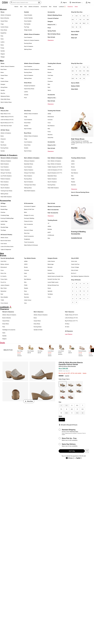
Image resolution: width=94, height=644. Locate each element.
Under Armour (28, 300)
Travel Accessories (29, 242)
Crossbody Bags (5, 215)
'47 (48, 223)
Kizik (25, 276)
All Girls (67, 327)
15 (80, 78)
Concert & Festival (53, 18)
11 (88, 23)
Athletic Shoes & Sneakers (32, 34)
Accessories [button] (44, 7)
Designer (50, 21)
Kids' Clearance (70, 312)
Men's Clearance (39, 312)
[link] (21, 351)
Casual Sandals (28, 15)
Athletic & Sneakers (6, 15)
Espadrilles (3, 33)
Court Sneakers (28, 37)
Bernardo (50, 267)
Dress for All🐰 (52, 98)
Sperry (49, 90)
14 (76, 78)
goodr (49, 232)
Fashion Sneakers (5, 170)
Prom (49, 28)
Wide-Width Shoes (5, 99)
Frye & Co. (3, 282)
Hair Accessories (28, 224)
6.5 (73, 19)
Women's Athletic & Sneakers (9, 158)
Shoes (2, 12)
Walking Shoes (28, 49)
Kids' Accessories (53, 213)
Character (3, 139)
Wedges (3, 57)
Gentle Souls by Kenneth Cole (55, 276)
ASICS (73, 164)
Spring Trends (52, 31)
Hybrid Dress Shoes (29, 89)
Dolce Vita (3, 273)
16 (84, 78)
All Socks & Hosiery (6, 235)
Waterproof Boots (5, 96)
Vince (49, 297)
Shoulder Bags (4, 227)
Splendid (50, 291)
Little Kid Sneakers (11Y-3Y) (55, 170)
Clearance (51, 40)
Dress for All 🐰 (52, 25)
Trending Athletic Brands (78, 158)
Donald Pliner (51, 273)
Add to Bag (72, 451)
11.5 (73, 27)
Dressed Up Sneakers (30, 86)
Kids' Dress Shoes (78, 139)
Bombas (50, 229)
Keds (25, 273)
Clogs (2, 24)
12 (76, 27)
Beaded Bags (4, 209)
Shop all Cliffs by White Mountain (67, 366)
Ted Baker (50, 294)
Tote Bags (3, 230)
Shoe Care (27, 233)
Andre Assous (51, 261)
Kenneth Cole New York (54, 279)
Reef (49, 87)
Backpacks (3, 206)
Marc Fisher (4, 288)
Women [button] (16, 7)
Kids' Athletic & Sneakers (55, 158)
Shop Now (74, 148)
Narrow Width (75, 31)
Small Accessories (29, 236)
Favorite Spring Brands (7, 258)
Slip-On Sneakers (29, 46)
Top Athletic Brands (30, 258)
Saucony (26, 294)
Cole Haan (50, 75)
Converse (50, 120)
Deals (76, 7)
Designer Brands (52, 258)
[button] (87, 451)
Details (84, 373)
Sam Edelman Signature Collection (80, 276)
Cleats (2, 142)
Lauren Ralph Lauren (53, 282)
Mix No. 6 (74, 273)
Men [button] (21, 7)
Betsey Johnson (5, 264)
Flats (2, 36)
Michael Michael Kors (53, 285)
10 (80, 23)
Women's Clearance (8, 312)
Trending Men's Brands (54, 63)
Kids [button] (25, 7)
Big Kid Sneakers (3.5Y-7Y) (55, 173)
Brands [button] (55, 7)
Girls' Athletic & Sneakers (54, 161)
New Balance (51, 126)
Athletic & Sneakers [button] (34, 7)
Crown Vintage (75, 267)
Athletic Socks (4, 238)
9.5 (76, 23)
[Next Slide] (92, 350)
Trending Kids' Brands (54, 111)
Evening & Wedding (29, 218)
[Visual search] (39, 3)
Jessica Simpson (5, 285)
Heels (2, 39)
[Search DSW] (25, 3)
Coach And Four (75, 264)
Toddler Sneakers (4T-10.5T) (55, 167)
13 (80, 27)
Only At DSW (75, 258)
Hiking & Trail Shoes (6, 173)
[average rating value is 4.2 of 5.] (63, 376)
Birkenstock (51, 69)
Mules (2, 45)
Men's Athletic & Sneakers (32, 158)
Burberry (50, 270)
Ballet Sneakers (5, 164)
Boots (2, 72)
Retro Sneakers (5, 182)
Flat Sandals (27, 24)
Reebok (73, 182)
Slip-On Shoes (28, 129)
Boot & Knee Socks (6, 241)
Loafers (3, 42)
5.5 (84, 16)
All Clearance (69, 331)
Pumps (2, 48)
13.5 (73, 78)
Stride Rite (50, 138)
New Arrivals (51, 37)
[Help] (69, 371)
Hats (25, 227)
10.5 (84, 23)
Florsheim (50, 81)
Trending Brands (52, 220)
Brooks (49, 72)
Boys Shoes (28, 133)
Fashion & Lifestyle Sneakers (32, 40)
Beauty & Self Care (29, 209)
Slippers (3, 54)
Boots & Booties (5, 18)
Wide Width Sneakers (6, 197)
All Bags (3, 203)
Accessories (51, 12)
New (50, 7)
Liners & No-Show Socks (7, 246)
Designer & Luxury (29, 215)
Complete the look (77, 238)
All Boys (67, 324)
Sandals (3, 51)
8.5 (88, 19)
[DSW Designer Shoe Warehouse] (5, 2)
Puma (49, 132)
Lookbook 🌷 (62, 7)
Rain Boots (3, 145)
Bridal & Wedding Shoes (55, 15)
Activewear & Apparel (30, 206)
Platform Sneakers (5, 179)
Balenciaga (51, 264)
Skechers (50, 135)
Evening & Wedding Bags (7, 218)
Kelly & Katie (75, 270)
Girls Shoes (27, 111)
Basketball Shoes (29, 164)
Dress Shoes (4, 30)
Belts (25, 212)
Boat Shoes (4, 69)
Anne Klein (3, 261)
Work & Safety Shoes (54, 34)
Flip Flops (27, 27)
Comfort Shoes (4, 27)
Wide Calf (74, 38)
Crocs (49, 78)
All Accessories (29, 203)
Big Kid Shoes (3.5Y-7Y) (7, 123)
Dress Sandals (28, 21)
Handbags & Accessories (9, 330)
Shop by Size (5, 111)
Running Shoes (28, 43)
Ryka (25, 291)
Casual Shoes (4, 21)
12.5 (84, 75)
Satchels (3, 224)
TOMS (2, 300)
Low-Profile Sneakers (6, 176)
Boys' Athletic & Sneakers (54, 164)
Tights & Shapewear (6, 249)
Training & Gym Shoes (6, 191)
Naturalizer (3, 291)
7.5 (80, 19)
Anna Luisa (74, 261)
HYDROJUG (51, 235)
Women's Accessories (54, 206)
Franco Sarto (4, 279)
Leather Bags (4, 221)
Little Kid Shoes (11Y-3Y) (7, 120)
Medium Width (75, 86)
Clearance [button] (70, 7)
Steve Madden (4, 297)
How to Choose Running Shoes (80, 192)
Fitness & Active (28, 221)
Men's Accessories (53, 210)
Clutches (3, 212)
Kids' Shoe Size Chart (6, 126)
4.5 (76, 16)
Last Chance (69, 334)
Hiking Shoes (4, 87)
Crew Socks (4, 243)
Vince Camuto (4, 303)
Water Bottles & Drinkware (31, 245)
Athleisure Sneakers (6, 161)
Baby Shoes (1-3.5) (6, 114)
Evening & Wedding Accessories (78, 233)
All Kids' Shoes (5, 130)
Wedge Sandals (28, 30)
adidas (49, 66)
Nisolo (49, 288)
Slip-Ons (3, 93)
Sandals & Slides (38, 330)
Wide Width (75, 35)
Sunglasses (27, 239)
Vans (25, 303)
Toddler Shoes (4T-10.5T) (7, 117)
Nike (49, 84)
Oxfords (26, 95)
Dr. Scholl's (3, 276)
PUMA (73, 179)
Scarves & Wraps (29, 230)
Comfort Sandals (28, 18)
